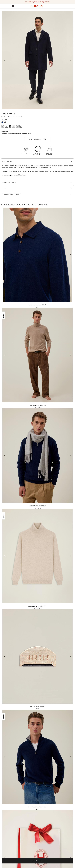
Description (7, 161)
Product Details (9, 182)
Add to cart (37, 861)
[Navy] (2, 122)
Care (4, 188)
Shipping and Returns (11, 194)
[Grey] (5, 122)
